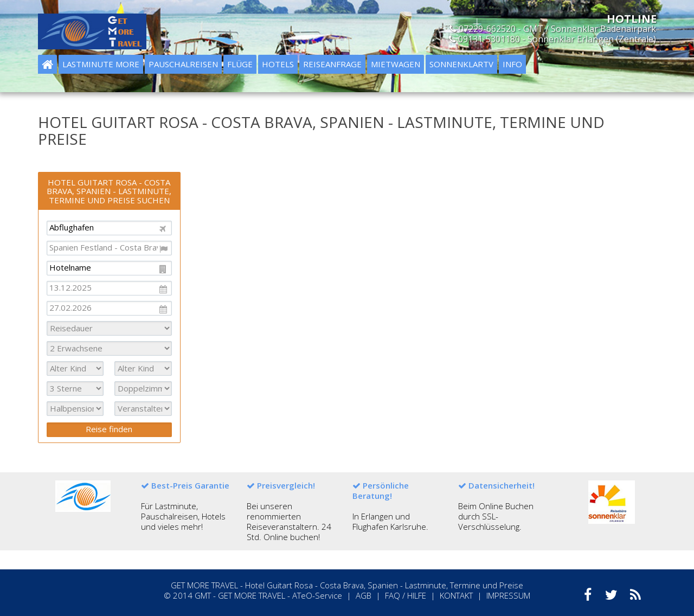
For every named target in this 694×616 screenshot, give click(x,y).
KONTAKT (456, 595)
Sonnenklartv (461, 64)
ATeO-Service (317, 595)
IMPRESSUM (508, 595)
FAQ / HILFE (406, 595)
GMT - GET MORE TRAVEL (240, 595)
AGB (364, 595)
